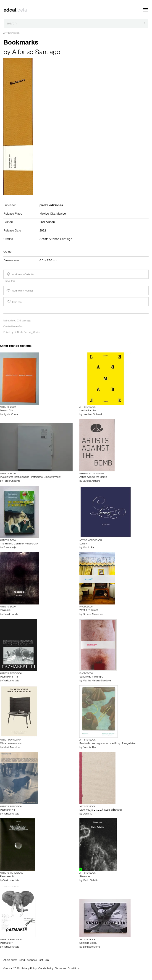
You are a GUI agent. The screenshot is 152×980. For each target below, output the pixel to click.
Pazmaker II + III (9, 677)
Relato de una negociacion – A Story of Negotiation (108, 744)
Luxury (83, 544)
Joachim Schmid (92, 415)
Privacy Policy (29, 969)
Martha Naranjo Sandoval (97, 681)
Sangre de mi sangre (91, 677)
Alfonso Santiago (36, 53)
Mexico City (6, 411)
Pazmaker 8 (7, 877)
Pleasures (85, 877)
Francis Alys (89, 748)
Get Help (44, 960)
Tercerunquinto (12, 481)
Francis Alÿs (10, 548)
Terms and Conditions (67, 969)
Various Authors (91, 481)
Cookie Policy (46, 969)
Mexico (61, 214)
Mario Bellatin (90, 881)
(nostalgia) (6, 610)
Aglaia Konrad (11, 415)
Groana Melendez (93, 615)
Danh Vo (88, 814)
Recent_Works (32, 333)
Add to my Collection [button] (21, 274)
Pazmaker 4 (7, 943)
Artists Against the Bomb (93, 477)
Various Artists (11, 681)
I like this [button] (14, 302)
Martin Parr (89, 548)
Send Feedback (28, 960)
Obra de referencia (11, 744)
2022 (43, 231)
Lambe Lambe (88, 411)
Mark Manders (12, 748)
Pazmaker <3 (8, 810)
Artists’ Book (11, 33)
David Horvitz (11, 615)
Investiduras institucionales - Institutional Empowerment (30, 477)
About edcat (10, 960)
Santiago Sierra (88, 943)
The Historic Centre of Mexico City (19, 544)
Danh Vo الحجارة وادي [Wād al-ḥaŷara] (101, 810)
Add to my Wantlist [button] (20, 291)
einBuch (20, 327)
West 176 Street (89, 610)
